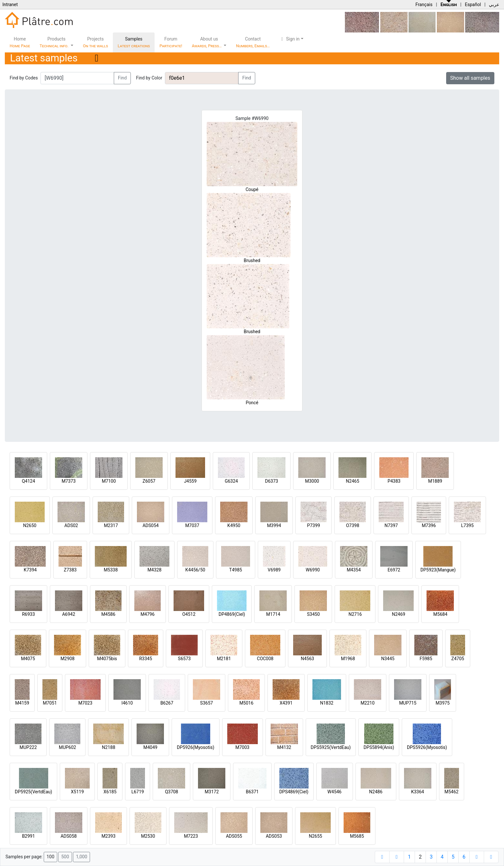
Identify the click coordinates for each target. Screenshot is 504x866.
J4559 (190, 481)
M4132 (284, 747)
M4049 (150, 747)
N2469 (398, 614)
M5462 (452, 792)
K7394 (30, 570)
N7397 (391, 525)
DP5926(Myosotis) (195, 747)
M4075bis (107, 659)
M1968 (348, 659)
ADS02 (71, 525)
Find (122, 78)
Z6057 (149, 481)
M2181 (224, 659)
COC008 (265, 659)
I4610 (127, 703)
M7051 (50, 703)
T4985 (236, 570)
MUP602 (67, 747)
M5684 (440, 614)
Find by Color (149, 78)
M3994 (274, 525)
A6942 (69, 614)
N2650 (30, 525)
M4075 (28, 659)
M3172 (212, 792)
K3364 (418, 792)
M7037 (192, 525)
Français (424, 5)
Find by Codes (24, 78)
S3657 (207, 703)
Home (20, 42)
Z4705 (458, 659)
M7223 (191, 836)
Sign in (289, 39)
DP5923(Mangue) (438, 570)
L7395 (467, 525)
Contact (253, 42)
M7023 (85, 703)
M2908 (67, 659)
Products (54, 42)
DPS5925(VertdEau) (331, 747)
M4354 (354, 570)
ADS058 (68, 836)
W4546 (335, 792)
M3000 (312, 481)
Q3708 (171, 792)
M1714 (273, 614)
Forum (171, 42)
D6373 (271, 481)
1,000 (81, 857)
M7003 (242, 747)
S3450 (313, 614)
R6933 (28, 614)
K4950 (234, 525)
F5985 (426, 659)
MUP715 (408, 703)
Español (473, 5)
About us (207, 42)
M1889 (435, 481)
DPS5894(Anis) (379, 747)
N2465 (352, 481)
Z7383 (70, 570)
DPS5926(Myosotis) (427, 747)
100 (50, 857)
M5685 (357, 836)
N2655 (315, 836)
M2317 (111, 525)
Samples (134, 42)
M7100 (109, 481)
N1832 (327, 703)
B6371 (252, 792)
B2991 (28, 836)
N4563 (307, 659)
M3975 (443, 703)
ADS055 (234, 836)
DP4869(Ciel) (232, 614)
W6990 (313, 570)
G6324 (231, 481)
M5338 (111, 570)
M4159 (22, 703)
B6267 (167, 703)
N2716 (355, 614)
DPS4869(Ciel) (294, 792)
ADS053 (274, 836)
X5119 (77, 792)
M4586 (108, 614)
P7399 (313, 525)
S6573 (184, 659)
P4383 (394, 481)
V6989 (274, 570)
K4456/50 (195, 570)
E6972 (394, 570)
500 (65, 857)
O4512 (189, 614)
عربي (494, 5)
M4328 (155, 570)
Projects (95, 42)
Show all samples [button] (470, 78)
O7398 (352, 525)
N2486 (376, 792)
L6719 (138, 792)
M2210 (368, 703)
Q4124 (28, 481)
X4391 (286, 703)
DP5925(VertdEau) (33, 792)
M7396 (429, 525)
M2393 (109, 836)
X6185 (110, 792)
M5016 (247, 703)
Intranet (10, 5)
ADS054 (150, 525)
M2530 (148, 836)
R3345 (146, 659)
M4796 (148, 614)
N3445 (388, 659)
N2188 (108, 747)
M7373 (69, 481)
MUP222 (28, 747)
